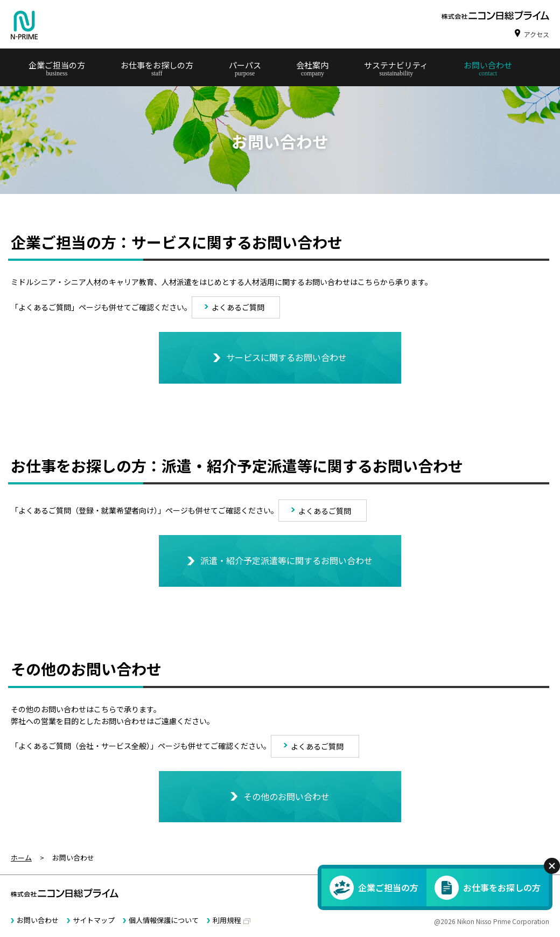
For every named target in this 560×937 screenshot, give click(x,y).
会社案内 (312, 65)
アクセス (537, 34)
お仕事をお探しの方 (157, 65)
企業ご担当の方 (57, 65)
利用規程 (227, 920)
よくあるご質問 (238, 307)
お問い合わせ (488, 65)
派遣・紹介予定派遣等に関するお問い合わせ (286, 560)
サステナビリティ (396, 65)
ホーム (21, 858)
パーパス (245, 65)
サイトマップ (94, 920)
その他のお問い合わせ (286, 796)
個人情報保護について (164, 920)
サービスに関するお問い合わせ (286, 357)
